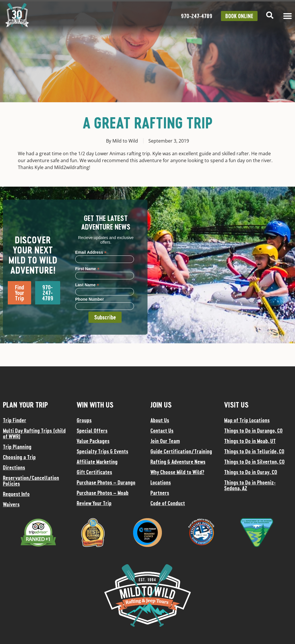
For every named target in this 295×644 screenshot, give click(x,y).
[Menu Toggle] (288, 16)
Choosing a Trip (19, 457)
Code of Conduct (168, 503)
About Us (160, 420)
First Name (87, 269)
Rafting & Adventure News (178, 462)
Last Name (87, 285)
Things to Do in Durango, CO (253, 431)
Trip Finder (15, 420)
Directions (14, 467)
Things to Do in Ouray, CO (251, 472)
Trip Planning (17, 447)
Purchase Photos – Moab (103, 493)
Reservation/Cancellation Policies (31, 481)
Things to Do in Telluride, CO (254, 451)
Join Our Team (165, 441)
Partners (160, 493)
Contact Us (162, 431)
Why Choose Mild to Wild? (177, 472)
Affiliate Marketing (97, 462)
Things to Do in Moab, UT (250, 441)
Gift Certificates (94, 472)
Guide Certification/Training (181, 451)
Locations (161, 482)
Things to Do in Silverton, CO (254, 462)
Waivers (11, 504)
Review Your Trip (94, 503)
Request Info (16, 494)
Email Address (91, 252)
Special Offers (92, 431)
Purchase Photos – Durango (106, 482)
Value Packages (93, 441)
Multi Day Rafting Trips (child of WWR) (34, 433)
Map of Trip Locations (247, 420)
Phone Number (90, 299)
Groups (84, 420)
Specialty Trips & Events (102, 451)
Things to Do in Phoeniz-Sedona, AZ (250, 485)
